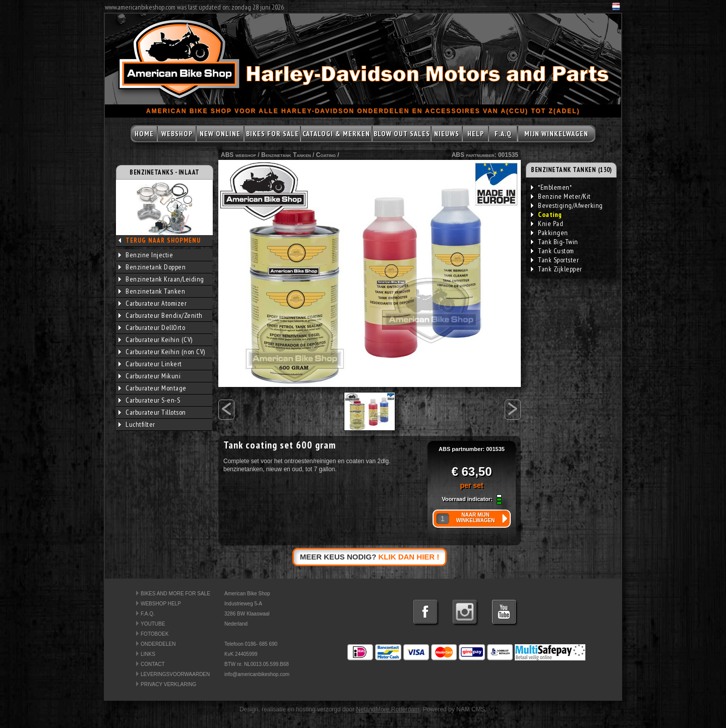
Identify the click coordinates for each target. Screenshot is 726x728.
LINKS (148, 654)
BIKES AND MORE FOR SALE (175, 594)
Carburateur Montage (153, 388)
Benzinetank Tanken (152, 291)
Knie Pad (547, 223)
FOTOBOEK (155, 634)
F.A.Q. (148, 614)
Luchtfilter (137, 424)
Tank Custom (553, 251)
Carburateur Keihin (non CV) (162, 352)
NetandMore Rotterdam (387, 709)
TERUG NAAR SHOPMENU (163, 240)
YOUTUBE (153, 624)
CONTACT (153, 664)
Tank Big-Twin (555, 242)
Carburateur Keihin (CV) (156, 340)
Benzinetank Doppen (152, 267)
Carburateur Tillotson (152, 412)
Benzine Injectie (146, 255)
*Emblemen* (551, 187)
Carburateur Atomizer (153, 303)
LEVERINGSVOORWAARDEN (175, 674)
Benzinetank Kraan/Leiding (161, 279)
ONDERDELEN (158, 644)
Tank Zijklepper (557, 269)
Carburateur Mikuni (149, 376)
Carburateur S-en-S (149, 400)
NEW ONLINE (220, 134)
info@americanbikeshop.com (257, 674)
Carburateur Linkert (150, 364)
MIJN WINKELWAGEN (556, 134)
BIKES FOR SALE (273, 134)
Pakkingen (550, 233)
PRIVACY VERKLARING (168, 684)
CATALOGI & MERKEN (336, 134)
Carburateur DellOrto (152, 327)
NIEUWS (447, 134)
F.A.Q (503, 134)
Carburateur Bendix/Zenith (161, 315)
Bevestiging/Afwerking (567, 205)
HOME (144, 134)
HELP (476, 134)
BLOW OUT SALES (402, 134)
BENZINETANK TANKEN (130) (571, 170)
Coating (326, 155)
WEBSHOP (177, 134)
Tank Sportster (555, 260)
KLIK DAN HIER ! (409, 557)
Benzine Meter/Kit (561, 196)
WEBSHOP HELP (161, 604)
